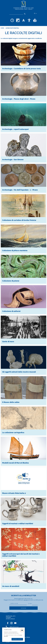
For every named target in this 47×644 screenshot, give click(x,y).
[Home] (24, 5)
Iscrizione (24, 608)
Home (2, 28)
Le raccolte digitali (12, 28)
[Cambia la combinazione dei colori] (18, 20)
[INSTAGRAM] (11, 623)
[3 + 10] (35, 604)
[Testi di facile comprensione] (35, 20)
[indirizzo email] (18, 603)
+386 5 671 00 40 (14, 627)
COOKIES (8, 617)
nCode (8, 642)
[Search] (25, 14)
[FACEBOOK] (8, 623)
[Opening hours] (12, 20)
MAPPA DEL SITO (11, 616)
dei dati (26, 600)
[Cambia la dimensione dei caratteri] (24, 20)
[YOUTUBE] (15, 623)
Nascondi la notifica (17, 639)
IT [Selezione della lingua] (35, 13)
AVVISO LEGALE (10, 619)
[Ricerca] (16, 14)
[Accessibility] (29, 20)
